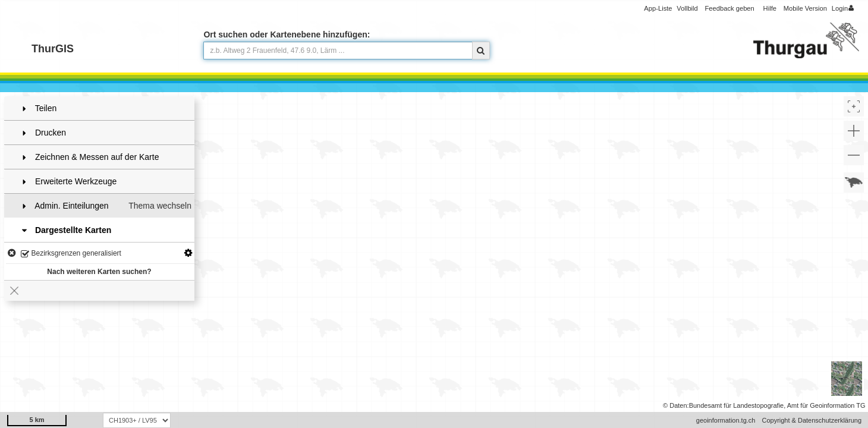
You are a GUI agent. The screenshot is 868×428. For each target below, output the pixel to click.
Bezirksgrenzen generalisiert (71, 254)
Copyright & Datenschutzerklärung (812, 420)
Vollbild (687, 8)
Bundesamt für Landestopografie (737, 405)
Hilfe (770, 8)
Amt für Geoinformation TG (826, 405)
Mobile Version (805, 8)
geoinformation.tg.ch (726, 420)
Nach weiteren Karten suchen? (99, 272)
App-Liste (658, 8)
